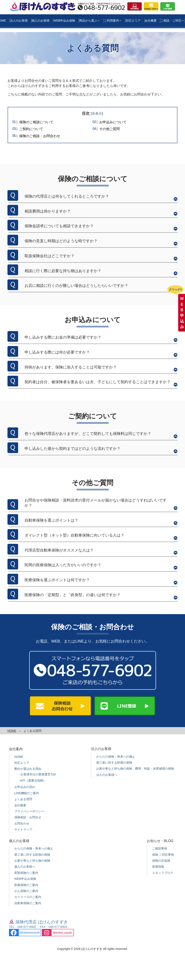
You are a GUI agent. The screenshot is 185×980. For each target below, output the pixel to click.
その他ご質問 (109, 129)
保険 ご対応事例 (163, 855)
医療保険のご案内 (26, 885)
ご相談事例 (160, 848)
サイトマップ (23, 829)
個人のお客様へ (25, 867)
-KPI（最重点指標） (33, 780)
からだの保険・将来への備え (116, 757)
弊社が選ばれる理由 (28, 769)
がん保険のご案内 (26, 891)
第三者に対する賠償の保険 (114, 763)
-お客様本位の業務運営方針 (38, 774)
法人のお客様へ (107, 775)
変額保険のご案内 (26, 873)
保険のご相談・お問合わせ (40, 136)
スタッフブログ (163, 873)
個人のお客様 (41, 21)
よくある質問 (23, 799)
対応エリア (133, 21)
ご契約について (31, 129)
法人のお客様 (19, 21)
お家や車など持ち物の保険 (32, 861)
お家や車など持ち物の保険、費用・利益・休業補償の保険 (135, 769)
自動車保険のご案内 (28, 903)
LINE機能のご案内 (27, 793)
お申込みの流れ (25, 787)
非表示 (97, 113)
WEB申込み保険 (64, 21)
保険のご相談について (36, 122)
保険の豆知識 (161, 861)
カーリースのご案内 (28, 897)
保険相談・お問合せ (28, 817)
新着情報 (158, 867)
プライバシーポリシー (29, 811)
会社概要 (151, 21)
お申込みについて (113, 122)
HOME (12, 731)
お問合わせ (22, 823)
